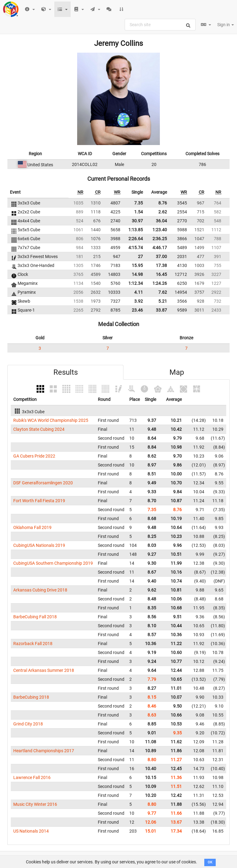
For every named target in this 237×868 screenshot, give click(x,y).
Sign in (226, 25)
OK (210, 862)
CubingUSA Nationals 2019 (39, 545)
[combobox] (160, 25)
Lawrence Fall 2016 (32, 777)
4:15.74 (136, 248)
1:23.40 (160, 230)
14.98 (137, 274)
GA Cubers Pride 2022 (34, 456)
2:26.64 (136, 239)
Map (177, 372)
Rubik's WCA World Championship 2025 (51, 420)
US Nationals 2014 (31, 831)
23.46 (137, 310)
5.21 (163, 301)
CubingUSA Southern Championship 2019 (53, 563)
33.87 (161, 310)
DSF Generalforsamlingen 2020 (43, 483)
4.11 (139, 292)
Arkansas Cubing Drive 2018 (40, 590)
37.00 (161, 256)
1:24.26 (160, 283)
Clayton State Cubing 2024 (39, 429)
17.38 (161, 265)
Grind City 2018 (28, 724)
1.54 (139, 212)
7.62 (163, 292)
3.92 (139, 301)
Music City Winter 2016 (35, 804)
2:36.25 (160, 239)
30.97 (137, 221)
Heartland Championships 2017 (44, 751)
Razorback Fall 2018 (33, 644)
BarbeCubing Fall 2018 (35, 617)
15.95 (137, 265)
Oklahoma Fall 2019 (32, 527)
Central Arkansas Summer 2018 (44, 670)
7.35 (139, 203)
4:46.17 (160, 248)
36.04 (161, 221)
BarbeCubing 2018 (31, 697)
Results (66, 372)
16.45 (161, 274)
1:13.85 (136, 230)
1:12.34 (136, 283)
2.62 (163, 212)
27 (140, 256)
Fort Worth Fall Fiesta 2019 (39, 501)
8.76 (163, 203)
